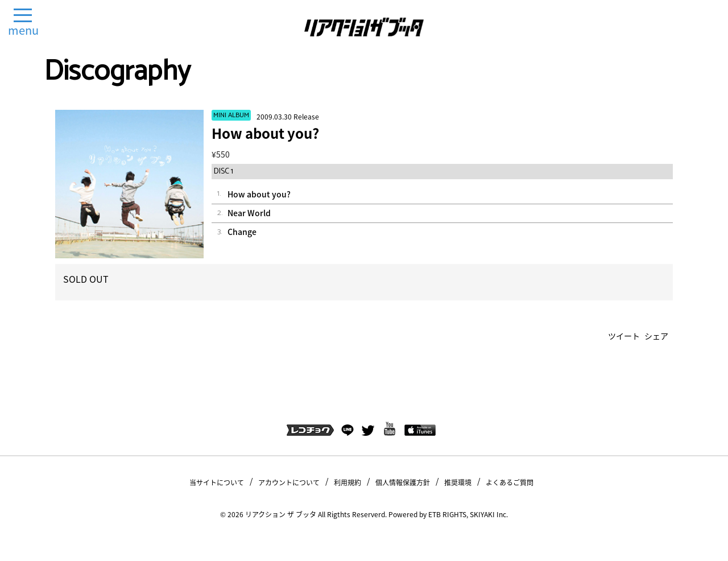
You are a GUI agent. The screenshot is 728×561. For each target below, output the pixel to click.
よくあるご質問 (510, 482)
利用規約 (348, 482)
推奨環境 (458, 482)
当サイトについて (217, 482)
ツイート (624, 336)
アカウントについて (289, 482)
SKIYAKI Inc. (489, 514)
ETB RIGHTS (447, 514)
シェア (656, 336)
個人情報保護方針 (403, 482)
